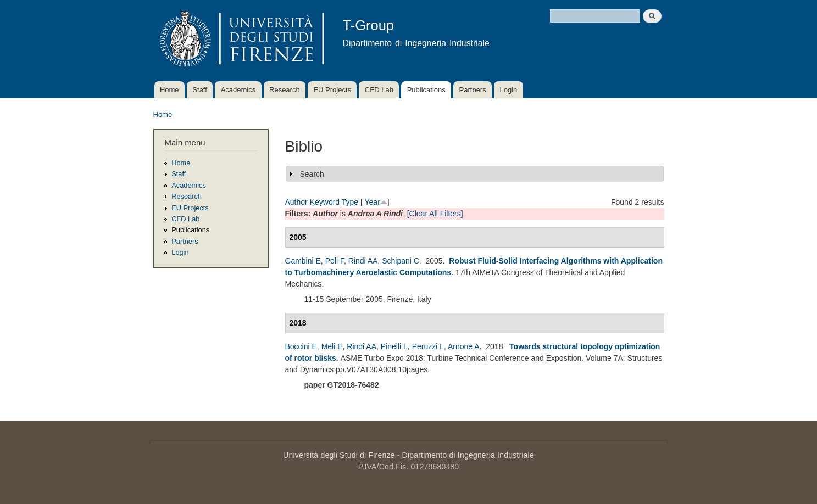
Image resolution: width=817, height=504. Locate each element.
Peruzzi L (428, 346)
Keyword (325, 202)
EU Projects (332, 90)
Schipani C (401, 261)
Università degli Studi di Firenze (339, 455)
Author (296, 202)
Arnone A (464, 346)
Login (508, 90)
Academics (238, 90)
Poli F (335, 261)
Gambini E (303, 261)
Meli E (332, 346)
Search (312, 174)
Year (373, 202)
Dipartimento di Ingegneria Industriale (468, 455)
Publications (426, 90)
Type (350, 202)
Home (169, 90)
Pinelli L (394, 346)
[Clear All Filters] (435, 214)
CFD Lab (379, 90)
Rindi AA (363, 261)
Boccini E (301, 346)
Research (285, 90)
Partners (473, 90)
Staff (200, 90)
